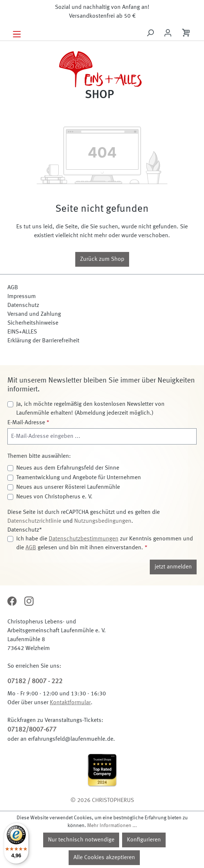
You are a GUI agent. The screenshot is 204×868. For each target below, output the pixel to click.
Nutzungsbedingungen (103, 521)
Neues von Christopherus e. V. (54, 497)
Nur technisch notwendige (81, 840)
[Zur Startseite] (102, 74)
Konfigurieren (144, 840)
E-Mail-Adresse (28, 423)
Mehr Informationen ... (112, 826)
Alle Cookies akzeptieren (104, 858)
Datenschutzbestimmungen (84, 539)
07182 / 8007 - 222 (35, 681)
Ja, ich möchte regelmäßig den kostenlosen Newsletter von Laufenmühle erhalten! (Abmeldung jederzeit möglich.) (90, 409)
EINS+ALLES (22, 332)
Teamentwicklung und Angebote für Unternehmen (79, 478)
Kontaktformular (70, 703)
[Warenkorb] (187, 34)
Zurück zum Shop (102, 259)
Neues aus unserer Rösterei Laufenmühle (68, 487)
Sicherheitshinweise (33, 323)
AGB (13, 288)
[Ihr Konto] (168, 33)
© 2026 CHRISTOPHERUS (102, 800)
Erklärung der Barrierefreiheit (43, 341)
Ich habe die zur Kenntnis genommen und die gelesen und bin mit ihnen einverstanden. (105, 543)
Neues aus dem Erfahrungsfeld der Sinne (68, 468)
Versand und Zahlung (34, 314)
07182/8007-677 (32, 730)
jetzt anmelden (173, 567)
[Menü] (17, 34)
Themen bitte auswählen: (39, 456)
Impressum (22, 297)
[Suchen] (150, 33)
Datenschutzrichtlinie (34, 521)
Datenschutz (23, 305)
